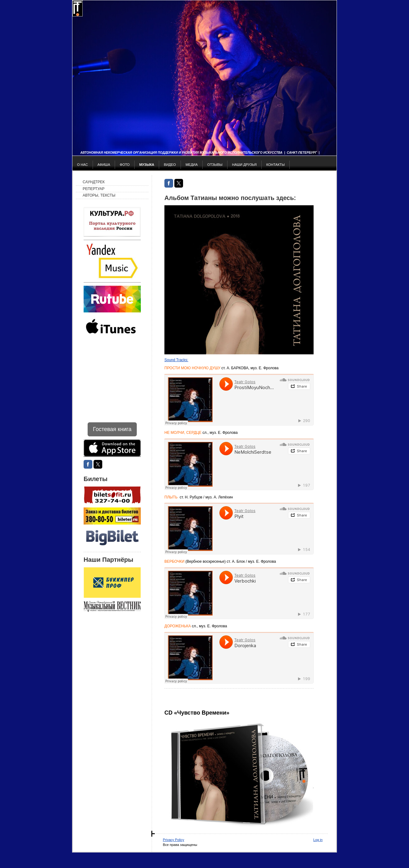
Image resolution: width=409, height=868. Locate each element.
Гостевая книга (112, 429)
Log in (318, 840)
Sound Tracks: (176, 360)
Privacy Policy (173, 840)
